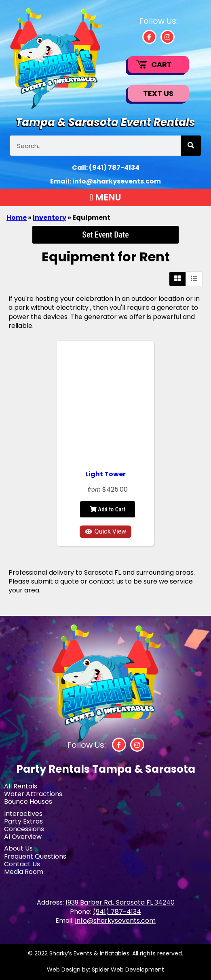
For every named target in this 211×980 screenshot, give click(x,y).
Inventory (50, 218)
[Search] (191, 146)
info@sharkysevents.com (117, 181)
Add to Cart (108, 509)
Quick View (106, 531)
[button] (105, 198)
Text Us (158, 93)
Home (17, 218)
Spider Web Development (128, 970)
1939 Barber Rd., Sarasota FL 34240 (120, 902)
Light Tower (105, 474)
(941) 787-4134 (114, 168)
